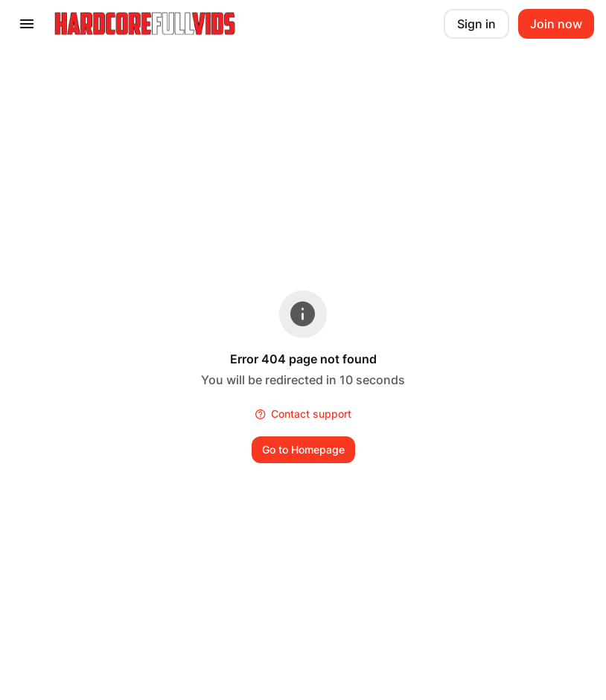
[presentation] (27, 24)
